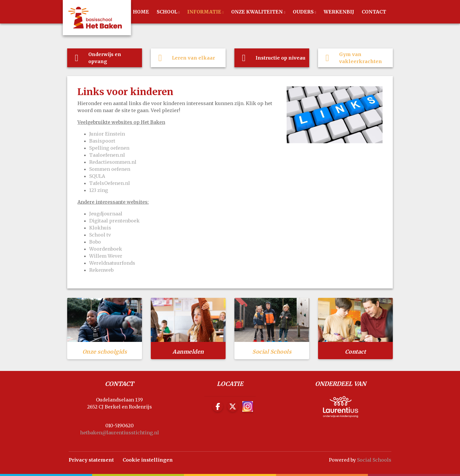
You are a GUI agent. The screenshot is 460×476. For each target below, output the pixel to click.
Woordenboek (106, 249)
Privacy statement (91, 460)
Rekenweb (101, 270)
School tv (100, 235)
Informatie (205, 12)
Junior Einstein (107, 134)
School (168, 12)
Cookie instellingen (148, 460)
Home (141, 12)
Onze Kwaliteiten (258, 12)
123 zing (99, 190)
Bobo (95, 242)
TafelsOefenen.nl (110, 183)
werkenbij (339, 12)
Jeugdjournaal (106, 214)
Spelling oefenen (110, 148)
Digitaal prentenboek (114, 221)
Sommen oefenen (110, 169)
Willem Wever (106, 256)
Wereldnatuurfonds (112, 263)
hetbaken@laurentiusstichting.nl (120, 433)
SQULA (97, 176)
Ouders (304, 12)
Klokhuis (100, 228)
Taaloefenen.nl (108, 155)
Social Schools (374, 460)
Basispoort (102, 141)
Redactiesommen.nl (113, 162)
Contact (374, 12)
